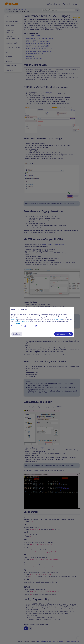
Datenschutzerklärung (19, 326)
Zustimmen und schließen (64, 334)
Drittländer (16, 323)
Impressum (32, 326)
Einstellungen (17, 334)
